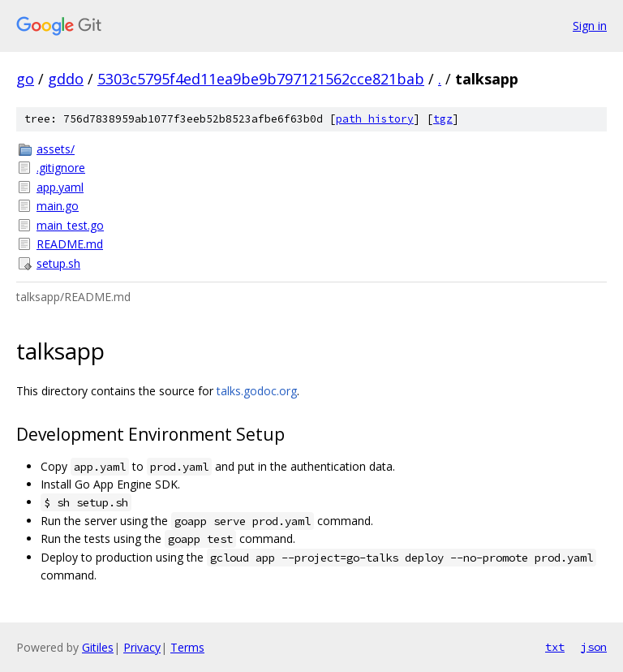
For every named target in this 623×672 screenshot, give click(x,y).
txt (555, 647)
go (25, 79)
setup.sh (58, 263)
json (594, 647)
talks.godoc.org (257, 391)
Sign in (590, 26)
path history (375, 119)
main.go (58, 206)
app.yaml (60, 187)
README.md (70, 244)
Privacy (142, 647)
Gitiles (98, 647)
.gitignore (61, 168)
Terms (187, 647)
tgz (443, 119)
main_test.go (70, 225)
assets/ (56, 149)
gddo (66, 79)
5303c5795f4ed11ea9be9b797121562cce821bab (261, 79)
